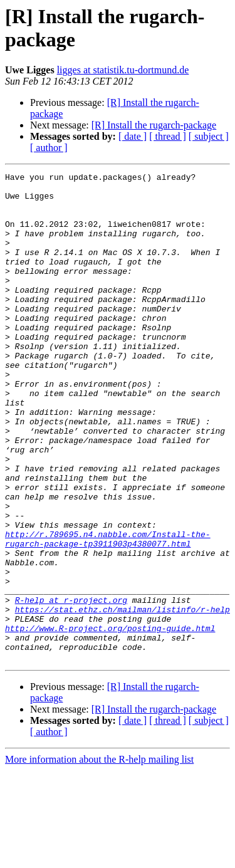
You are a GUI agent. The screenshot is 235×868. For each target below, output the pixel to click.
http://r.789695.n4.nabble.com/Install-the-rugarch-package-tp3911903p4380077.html (108, 613)
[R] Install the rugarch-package (154, 125)
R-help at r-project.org (71, 686)
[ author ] (49, 148)
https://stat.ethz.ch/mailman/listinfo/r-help (123, 698)
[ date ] (133, 136)
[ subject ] (209, 136)
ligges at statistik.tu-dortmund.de (123, 70)
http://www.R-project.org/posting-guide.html (110, 720)
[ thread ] (168, 136)
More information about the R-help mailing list (99, 857)
